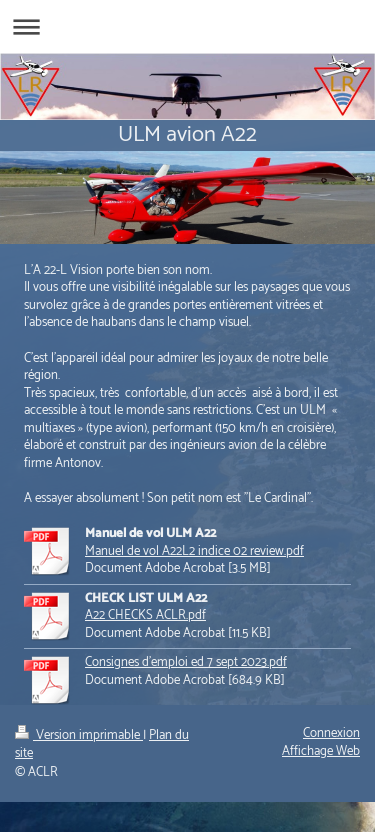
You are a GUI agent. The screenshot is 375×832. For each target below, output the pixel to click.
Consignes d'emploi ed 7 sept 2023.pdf (186, 662)
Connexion (331, 733)
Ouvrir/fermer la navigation (187, 26)
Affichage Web (321, 751)
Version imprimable (79, 735)
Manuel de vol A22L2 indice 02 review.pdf (194, 551)
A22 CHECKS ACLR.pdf (145, 615)
